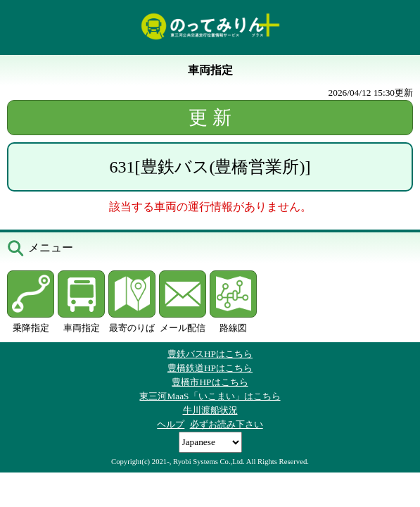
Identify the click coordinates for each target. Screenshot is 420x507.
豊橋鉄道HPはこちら (210, 368)
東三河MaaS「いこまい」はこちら (210, 396)
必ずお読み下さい (227, 424)
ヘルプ (171, 424)
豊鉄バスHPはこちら (210, 354)
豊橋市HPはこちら (210, 382)
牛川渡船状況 (210, 410)
